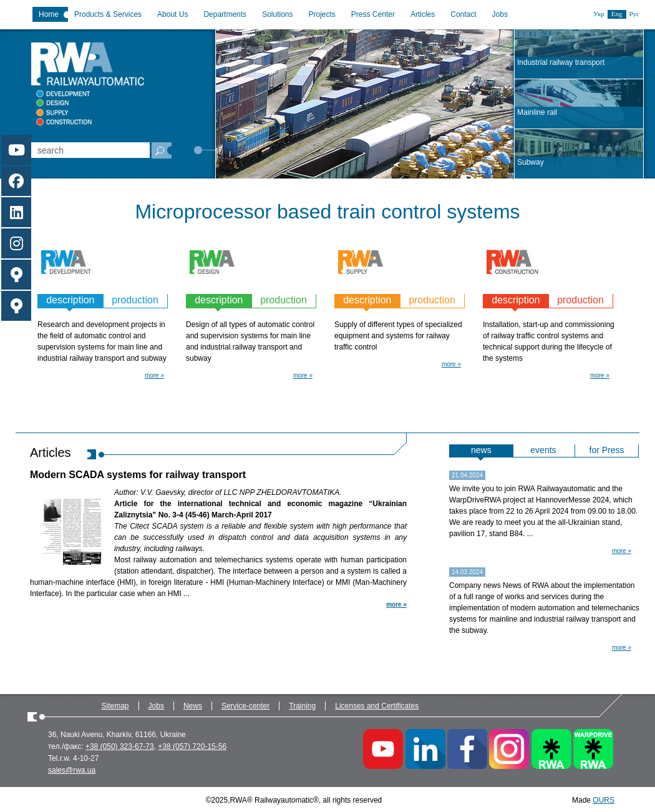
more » (154, 375)
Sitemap (115, 706)
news (481, 450)
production (135, 300)
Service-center (245, 706)
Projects (322, 14)
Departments (225, 14)
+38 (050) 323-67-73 (120, 746)
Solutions (277, 14)
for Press (607, 450)
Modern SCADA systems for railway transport (138, 475)
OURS (604, 800)
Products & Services (108, 14)
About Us (172, 14)
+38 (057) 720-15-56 (192, 746)
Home (49, 14)
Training (302, 706)
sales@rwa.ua (72, 770)
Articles (423, 14)
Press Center (373, 14)
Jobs (500, 14)
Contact (463, 14)
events (543, 450)
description (70, 300)
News (193, 706)
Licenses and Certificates (377, 706)
